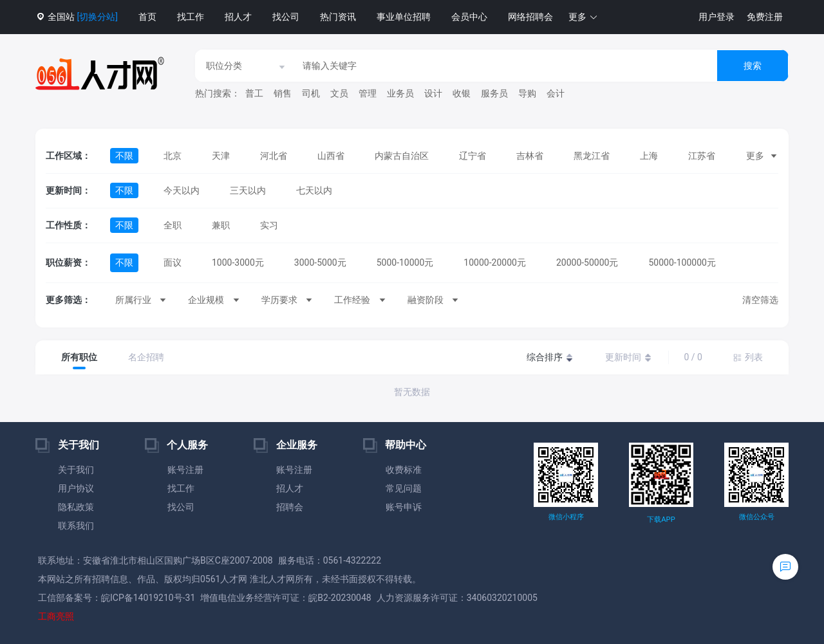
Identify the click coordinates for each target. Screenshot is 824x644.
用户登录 (716, 17)
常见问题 (404, 488)
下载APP (661, 520)
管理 (368, 93)
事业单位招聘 (404, 17)
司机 (311, 93)
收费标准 (404, 470)
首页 (147, 17)
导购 (527, 93)
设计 (433, 93)
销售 (283, 93)
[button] (583, 17)
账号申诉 (404, 507)
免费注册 (765, 17)
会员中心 (469, 17)
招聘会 (290, 507)
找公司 (286, 17)
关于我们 (76, 470)
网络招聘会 (530, 17)
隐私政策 (76, 507)
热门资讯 (338, 17)
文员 (339, 93)
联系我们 (76, 526)
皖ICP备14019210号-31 (148, 598)
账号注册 (185, 470)
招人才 (238, 17)
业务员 (400, 93)
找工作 (191, 17)
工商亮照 (56, 616)
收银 (462, 93)
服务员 (494, 93)
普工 (254, 93)
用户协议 (76, 488)
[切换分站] (97, 17)
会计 (556, 93)
